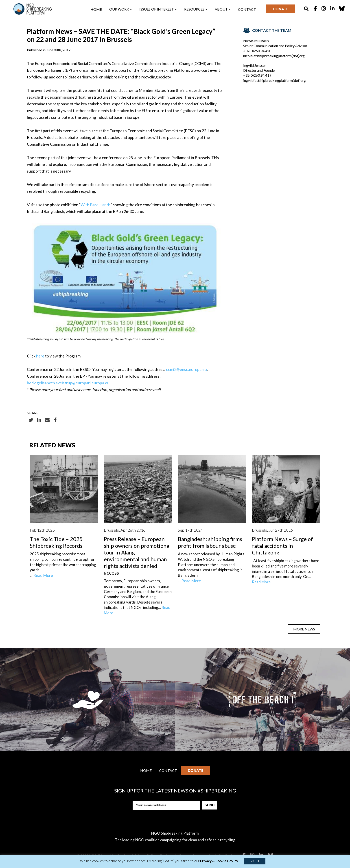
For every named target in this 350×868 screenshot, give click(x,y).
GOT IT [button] (255, 861)
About (223, 9)
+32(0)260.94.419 (257, 75)
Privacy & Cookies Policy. (219, 861)
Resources (196, 9)
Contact (247, 9)
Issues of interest (158, 9)
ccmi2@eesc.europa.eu (186, 369)
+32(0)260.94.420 (257, 51)
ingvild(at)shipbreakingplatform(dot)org (275, 80)
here (40, 356)
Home (96, 9)
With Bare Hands (96, 205)
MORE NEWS (304, 629)
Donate (281, 9)
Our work (121, 9)
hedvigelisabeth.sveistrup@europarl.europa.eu (68, 383)
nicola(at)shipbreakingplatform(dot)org (274, 56)
